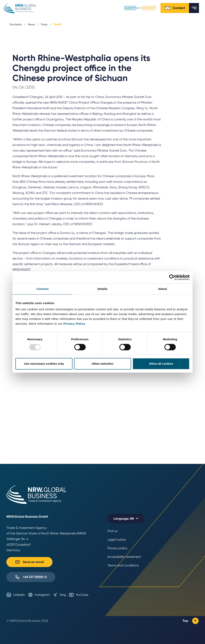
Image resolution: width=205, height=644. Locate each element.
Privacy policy (117, 548)
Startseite (16, 24)
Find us (113, 531)
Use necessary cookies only (44, 364)
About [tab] (163, 289)
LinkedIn (16, 595)
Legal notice (117, 540)
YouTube (79, 595)
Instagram (39, 595)
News (31, 24)
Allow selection (102, 364)
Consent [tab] (43, 289)
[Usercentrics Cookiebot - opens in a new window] (172, 277)
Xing (59, 595)
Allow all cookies (161, 364)
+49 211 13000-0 (31, 577)
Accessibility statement (124, 557)
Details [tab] (102, 289)
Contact (175, 8)
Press (44, 24)
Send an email (29, 562)
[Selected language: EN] (126, 519)
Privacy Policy (74, 324)
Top (191, 621)
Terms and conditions (123, 565)
